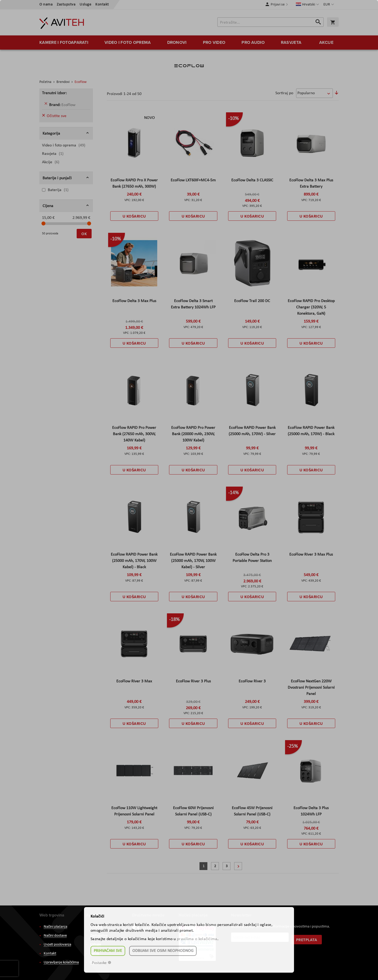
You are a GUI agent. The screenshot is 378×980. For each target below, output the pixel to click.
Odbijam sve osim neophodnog (163, 951)
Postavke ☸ (102, 963)
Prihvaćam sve (108, 951)
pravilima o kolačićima (197, 939)
